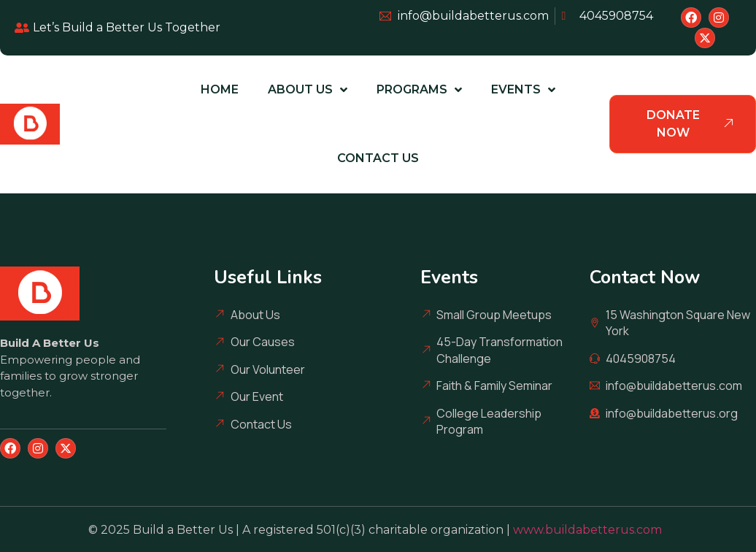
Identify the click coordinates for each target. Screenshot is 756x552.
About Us (308, 90)
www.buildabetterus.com (590, 530)
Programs (419, 90)
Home (220, 89)
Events (523, 90)
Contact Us (378, 158)
